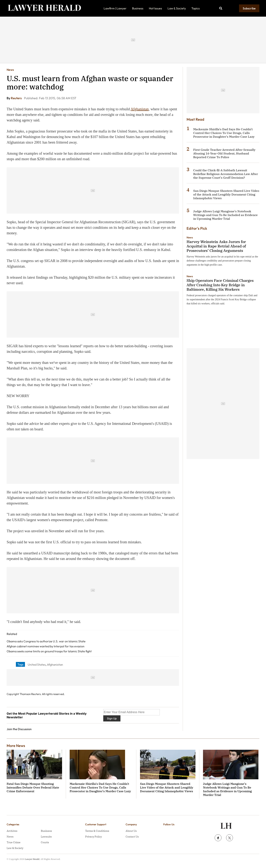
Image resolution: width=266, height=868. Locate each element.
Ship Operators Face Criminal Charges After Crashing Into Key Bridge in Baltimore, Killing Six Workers (220, 285)
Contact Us (132, 837)
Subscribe (249, 8)
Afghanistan (140, 109)
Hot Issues (155, 8)
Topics (196, 8)
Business (138, 8)
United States (37, 665)
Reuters (17, 98)
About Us (131, 831)
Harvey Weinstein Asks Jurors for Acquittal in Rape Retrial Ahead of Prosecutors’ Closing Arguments (216, 246)
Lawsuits (46, 837)
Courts (45, 842)
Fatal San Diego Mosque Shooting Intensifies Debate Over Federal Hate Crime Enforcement (33, 787)
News (10, 70)
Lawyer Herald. (32, 859)
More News (16, 746)
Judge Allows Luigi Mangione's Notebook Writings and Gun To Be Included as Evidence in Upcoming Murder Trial (225, 215)
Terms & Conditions (97, 831)
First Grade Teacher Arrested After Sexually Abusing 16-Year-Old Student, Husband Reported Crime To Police (224, 153)
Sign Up (112, 718)
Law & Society (177, 8)
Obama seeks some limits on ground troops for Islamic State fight (49, 651)
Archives (12, 831)
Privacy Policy (93, 837)
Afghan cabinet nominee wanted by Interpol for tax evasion (46, 646)
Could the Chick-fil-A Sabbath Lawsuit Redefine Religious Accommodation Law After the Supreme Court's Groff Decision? (226, 174)
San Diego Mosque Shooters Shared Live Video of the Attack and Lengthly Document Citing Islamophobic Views (226, 194)
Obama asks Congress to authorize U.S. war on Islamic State (46, 641)
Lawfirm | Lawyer (115, 8)
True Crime (14, 842)
